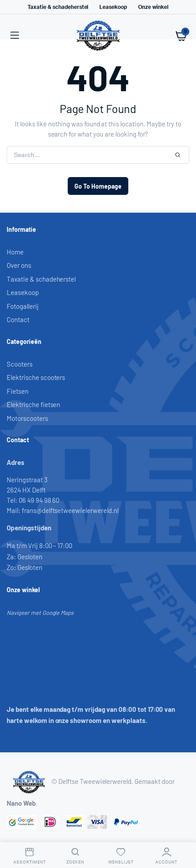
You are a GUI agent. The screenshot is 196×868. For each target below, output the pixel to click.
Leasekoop (113, 7)
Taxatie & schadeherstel (58, 7)
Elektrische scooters (36, 377)
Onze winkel (153, 7)
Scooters (20, 364)
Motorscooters (27, 418)
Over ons (19, 265)
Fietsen (18, 391)
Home (15, 252)
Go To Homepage (98, 186)
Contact (18, 319)
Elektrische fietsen (33, 404)
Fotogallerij (23, 306)
